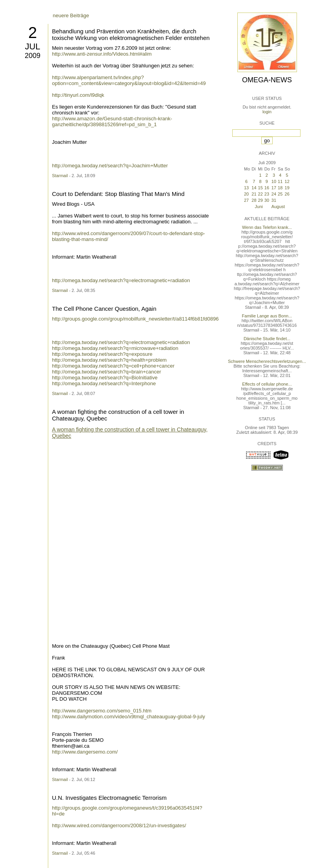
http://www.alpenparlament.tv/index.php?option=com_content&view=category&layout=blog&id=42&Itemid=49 (129, 80)
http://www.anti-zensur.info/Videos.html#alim (102, 54)
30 (267, 200)
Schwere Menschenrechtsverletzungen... (267, 361)
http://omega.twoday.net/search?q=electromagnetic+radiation (121, 280)
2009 (33, 56)
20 (246, 194)
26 (287, 194)
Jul (32, 46)
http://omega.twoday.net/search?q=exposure (102, 354)
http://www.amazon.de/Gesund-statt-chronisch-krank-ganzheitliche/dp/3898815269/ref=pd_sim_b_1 (112, 121)
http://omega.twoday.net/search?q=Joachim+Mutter (110, 166)
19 (287, 188)
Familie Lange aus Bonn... (267, 316)
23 (267, 194)
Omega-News (267, 80)
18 (280, 188)
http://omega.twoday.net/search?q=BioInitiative (105, 378)
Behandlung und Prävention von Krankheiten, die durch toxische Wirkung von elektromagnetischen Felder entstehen (131, 34)
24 (274, 194)
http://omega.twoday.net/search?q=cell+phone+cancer (113, 366)
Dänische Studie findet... (267, 339)
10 (274, 181)
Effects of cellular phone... (267, 384)
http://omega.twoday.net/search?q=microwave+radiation (115, 348)
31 (274, 200)
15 (260, 188)
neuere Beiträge (71, 15)
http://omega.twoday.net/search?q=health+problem (109, 360)
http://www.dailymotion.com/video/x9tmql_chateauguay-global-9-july (129, 717)
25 (280, 194)
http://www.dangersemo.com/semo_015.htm (102, 711)
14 (254, 188)
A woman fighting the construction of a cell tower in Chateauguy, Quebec (130, 433)
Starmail (60, 176)
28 (254, 200)
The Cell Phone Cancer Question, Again (104, 309)
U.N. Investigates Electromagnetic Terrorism (109, 798)
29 (260, 200)
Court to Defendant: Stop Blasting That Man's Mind (118, 194)
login (267, 112)
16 (267, 188)
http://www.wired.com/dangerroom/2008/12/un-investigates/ (119, 825)
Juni (259, 207)
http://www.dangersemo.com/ (85, 752)
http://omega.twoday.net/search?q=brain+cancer (107, 372)
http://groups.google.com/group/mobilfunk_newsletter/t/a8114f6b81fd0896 (136, 319)
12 (287, 181)
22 (260, 194)
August (278, 207)
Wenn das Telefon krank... (267, 227)
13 (246, 188)
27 (246, 200)
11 (280, 181)
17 (274, 188)
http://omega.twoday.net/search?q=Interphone (104, 383)
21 (254, 194)
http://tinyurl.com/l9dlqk (78, 95)
